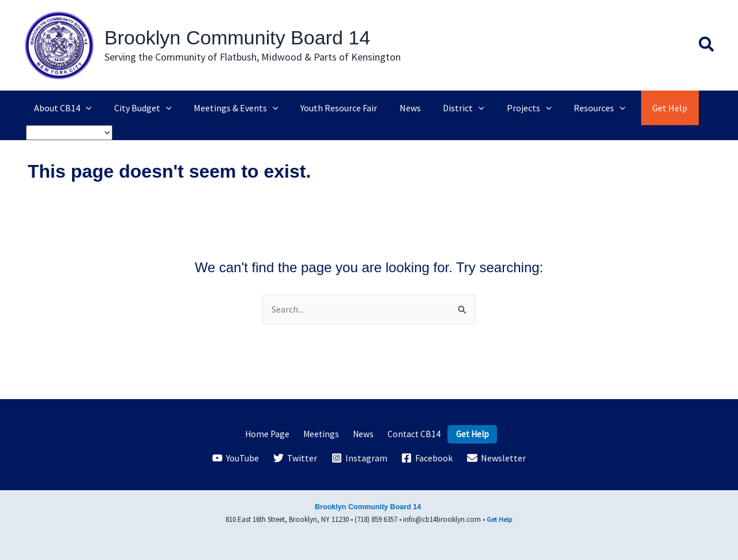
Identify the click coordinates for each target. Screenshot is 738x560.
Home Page (274, 434)
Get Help (465, 434)
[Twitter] (295, 458)
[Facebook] (427, 458)
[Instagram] (359, 458)
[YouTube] (236, 458)
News (362, 434)
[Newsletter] (497, 458)
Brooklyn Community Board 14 (237, 37)
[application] (84, 108)
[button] (707, 46)
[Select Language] (69, 133)
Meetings (324, 434)
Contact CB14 (409, 434)
